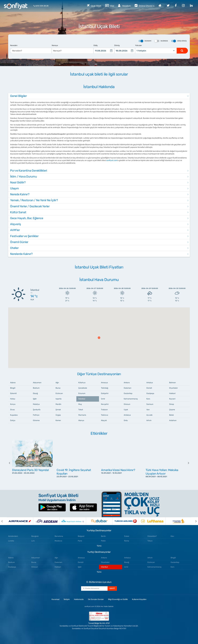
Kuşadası (14, 415)
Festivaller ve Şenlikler (24, 236)
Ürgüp (58, 415)
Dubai (127, 536)
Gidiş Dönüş (179, 41)
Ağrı (57, 383)
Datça (13, 420)
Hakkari (172, 393)
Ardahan (173, 420)
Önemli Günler (19, 242)
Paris (80, 541)
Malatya (36, 404)
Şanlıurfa (37, 410)
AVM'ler (15, 230)
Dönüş (117, 45)
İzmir (103, 399)
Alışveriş (16, 224)
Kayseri (172, 399)
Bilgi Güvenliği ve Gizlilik (118, 599)
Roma (127, 541)
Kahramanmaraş (131, 399)
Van (148, 410)
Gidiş (96, 45)
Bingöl (13, 388)
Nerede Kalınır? (20, 194)
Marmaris (82, 415)
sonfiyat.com (112, 160)
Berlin (103, 536)
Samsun (150, 404)
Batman (172, 383)
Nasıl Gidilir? (18, 182)
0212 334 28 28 (41, 6)
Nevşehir (105, 404)
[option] (32, 463)
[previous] (11, 463)
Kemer (58, 420)
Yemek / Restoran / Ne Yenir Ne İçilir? (34, 200)
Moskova (58, 541)
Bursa (58, 388)
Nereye (55, 45)
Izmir (126, 567)
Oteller (14, 248)
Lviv (33, 541)
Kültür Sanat (18, 212)
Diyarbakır (173, 388)
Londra (11, 541)
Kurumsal (55, 599)
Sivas (12, 410)
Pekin (103, 541)
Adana (13, 383)
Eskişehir (105, 393)
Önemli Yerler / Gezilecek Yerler (30, 206)
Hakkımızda (79, 599)
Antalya (150, 383)
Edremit (13, 393)
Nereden (14, 45)
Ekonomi (145, 41)
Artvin (149, 420)
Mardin (58, 404)
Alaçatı (104, 420)
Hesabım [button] (124, 5)
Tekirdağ (105, 388)
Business (161, 41)
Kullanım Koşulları (139, 599)
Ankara (127, 383)
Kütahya (82, 383)
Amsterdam (13, 536)
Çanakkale (83, 388)
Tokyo (150, 541)
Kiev (172, 536)
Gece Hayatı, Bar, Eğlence (27, 218)
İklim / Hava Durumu (23, 176)
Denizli (149, 388)
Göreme (36, 420)
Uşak (126, 410)
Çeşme (172, 410)
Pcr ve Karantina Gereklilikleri (29, 171)
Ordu (126, 420)
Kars (148, 399)
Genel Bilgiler (18, 96)
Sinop (172, 404)
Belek (171, 415)
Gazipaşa (150, 393)
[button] (99, 338)
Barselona (59, 536)
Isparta (59, 399)
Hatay (13, 399)
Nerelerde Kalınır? (21, 254)
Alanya (81, 420)
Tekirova (105, 415)
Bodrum (36, 388)
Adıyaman (37, 383)
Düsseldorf (152, 536)
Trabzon (104, 410)
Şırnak (58, 410)
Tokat (81, 410)
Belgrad (81, 536)
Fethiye (36, 415)
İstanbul (82, 399)
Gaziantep (128, 393)
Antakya (127, 415)
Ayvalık (149, 415)
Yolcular (138, 45)
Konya (13, 404)
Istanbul (104, 567)
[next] (187, 463)
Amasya (104, 383)
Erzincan (59, 393)
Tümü (99, 546)
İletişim (67, 599)
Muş (80, 404)
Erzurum (82, 393)
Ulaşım (15, 188)
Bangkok (35, 536)
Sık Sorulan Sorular (96, 599)
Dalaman (128, 388)
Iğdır (35, 399)
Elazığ (35, 393)
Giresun (127, 404)
